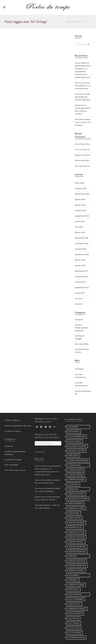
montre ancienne (77, 523)
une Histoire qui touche (82, 351)
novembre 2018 (82, 243)
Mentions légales (12, 420)
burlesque (74, 456)
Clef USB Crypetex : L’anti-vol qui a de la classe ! (83, 122)
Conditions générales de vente (18, 426)
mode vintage (75, 518)
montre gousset (76, 542)
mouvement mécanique (74, 576)
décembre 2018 (82, 238)
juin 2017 (79, 298)
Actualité (79, 320)
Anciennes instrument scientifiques (75, 427)
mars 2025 (80, 183)
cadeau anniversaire (78, 460)
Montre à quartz (76, 570)
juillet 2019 (80, 221)
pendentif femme (76, 585)
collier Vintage (76, 475)
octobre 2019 (80, 210)
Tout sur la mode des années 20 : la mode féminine (83, 86)
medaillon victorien (78, 499)
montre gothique (77, 537)
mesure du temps (77, 508)
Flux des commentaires (81, 384)
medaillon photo (76, 494)
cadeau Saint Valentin (75, 466)
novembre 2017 (82, 276)
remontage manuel (77, 609)
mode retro (74, 513)
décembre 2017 (82, 271)
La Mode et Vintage (80, 337)
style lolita (74, 628)
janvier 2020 (80, 205)
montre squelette (77, 561)
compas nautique (77, 480)
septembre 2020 (82, 194)
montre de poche (77, 532)
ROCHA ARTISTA (82, 161)
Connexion (79, 369)
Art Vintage (74, 432)
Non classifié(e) (82, 344)
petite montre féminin (75, 595)
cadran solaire (76, 470)
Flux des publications (80, 376)
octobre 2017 (80, 282)
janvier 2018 (80, 265)
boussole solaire (77, 451)
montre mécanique (77, 551)
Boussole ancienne (77, 446)
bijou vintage (75, 441)
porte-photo (75, 604)
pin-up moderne (76, 599)
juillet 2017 (80, 293)
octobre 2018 (81, 249)
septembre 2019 (82, 216)
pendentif (73, 580)
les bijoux (74, 484)
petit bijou (74, 590)
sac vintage (74, 623)
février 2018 (80, 260)
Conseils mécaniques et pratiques (81, 328)
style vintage (75, 633)
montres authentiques (75, 557)
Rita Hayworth (75, 614)
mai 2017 (79, 304)
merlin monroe (76, 503)
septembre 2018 (82, 254)
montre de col (75, 527)
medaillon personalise (74, 490)
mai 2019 (79, 227)
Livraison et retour (13, 431)
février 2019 (80, 232)
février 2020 (80, 199)
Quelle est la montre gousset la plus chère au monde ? (83, 110)
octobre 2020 (81, 188)
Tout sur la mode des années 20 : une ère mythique (82, 97)
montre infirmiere (77, 547)
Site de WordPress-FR (83, 393)
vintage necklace (77, 637)
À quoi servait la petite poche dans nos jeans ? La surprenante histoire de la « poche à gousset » (83, 70)
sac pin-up (74, 618)
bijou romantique (77, 436)
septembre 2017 (82, 287)
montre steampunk (77, 566)
